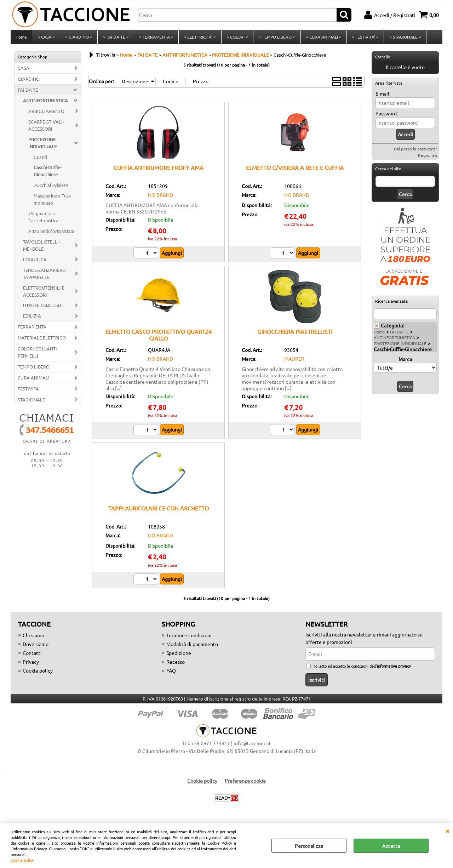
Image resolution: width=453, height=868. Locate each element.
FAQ (171, 673)
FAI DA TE (28, 92)
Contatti (32, 655)
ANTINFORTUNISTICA (45, 102)
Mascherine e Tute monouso (52, 201)
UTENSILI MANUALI (43, 307)
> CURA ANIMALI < (322, 38)
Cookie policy (22, 860)
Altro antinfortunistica (51, 233)
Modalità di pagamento (192, 646)
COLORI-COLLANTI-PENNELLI (38, 354)
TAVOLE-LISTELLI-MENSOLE (42, 247)
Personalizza (309, 846)
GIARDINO (29, 81)
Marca (405, 361)
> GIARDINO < (78, 38)
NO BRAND (160, 197)
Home (21, 38)
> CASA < (46, 38)
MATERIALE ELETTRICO (42, 340)
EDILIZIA (32, 318)
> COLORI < (236, 38)
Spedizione (179, 655)
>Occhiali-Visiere (51, 187)
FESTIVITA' (29, 391)
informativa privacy (394, 668)
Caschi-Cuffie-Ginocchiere (48, 173)
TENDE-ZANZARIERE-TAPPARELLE (45, 276)
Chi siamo (33, 637)
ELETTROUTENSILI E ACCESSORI (44, 293)
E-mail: (383, 96)
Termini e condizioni (189, 637)
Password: (387, 115)
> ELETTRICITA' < (199, 38)
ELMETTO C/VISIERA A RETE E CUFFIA (295, 170)
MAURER (294, 361)
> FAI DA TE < (115, 38)
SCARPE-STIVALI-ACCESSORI (46, 127)
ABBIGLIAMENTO (46, 113)
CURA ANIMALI (34, 380)
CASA (24, 70)
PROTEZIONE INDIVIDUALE (42, 145)
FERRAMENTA (32, 329)
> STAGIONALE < (403, 38)
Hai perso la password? (415, 151)
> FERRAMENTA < (156, 38)
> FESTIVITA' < (364, 38)
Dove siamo (36, 646)
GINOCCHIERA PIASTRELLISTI (295, 333)
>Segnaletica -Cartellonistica (43, 219)
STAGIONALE (31, 402)
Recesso (176, 664)
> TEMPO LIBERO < (276, 38)
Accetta (391, 846)
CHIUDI (447, 830)
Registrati (428, 157)
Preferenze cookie (245, 783)
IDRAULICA (35, 261)
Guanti (40, 159)
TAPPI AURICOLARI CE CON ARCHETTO (159, 510)
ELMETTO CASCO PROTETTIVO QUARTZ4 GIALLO (159, 337)
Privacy (31, 664)
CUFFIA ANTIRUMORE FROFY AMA (159, 170)
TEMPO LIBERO (34, 369)
